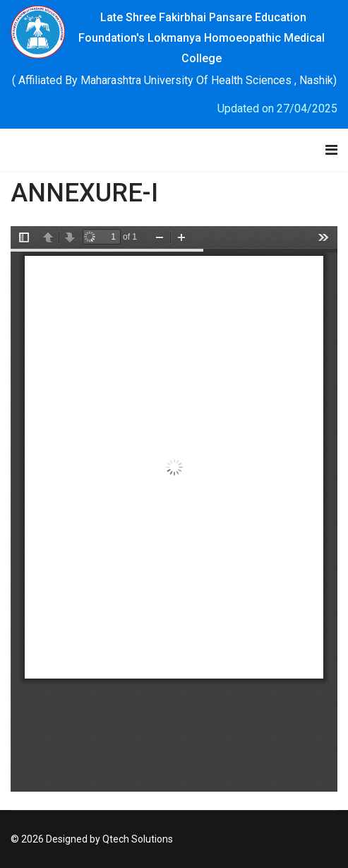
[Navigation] (331, 150)
